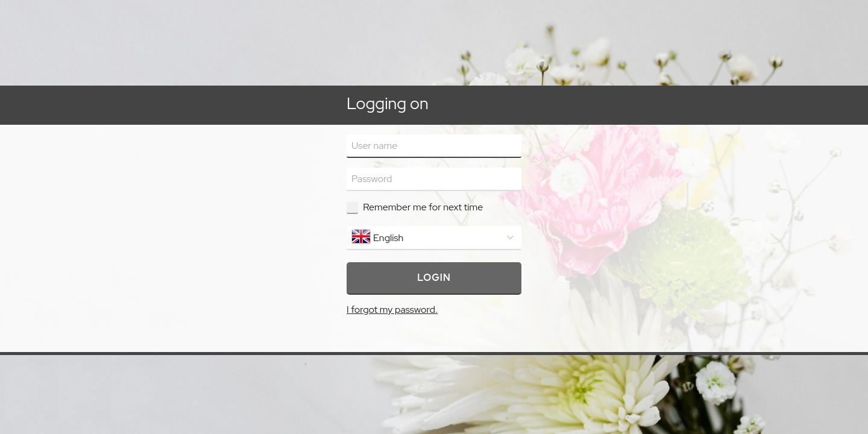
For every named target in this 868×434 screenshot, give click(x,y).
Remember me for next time (423, 207)
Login (434, 278)
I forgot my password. (392, 310)
